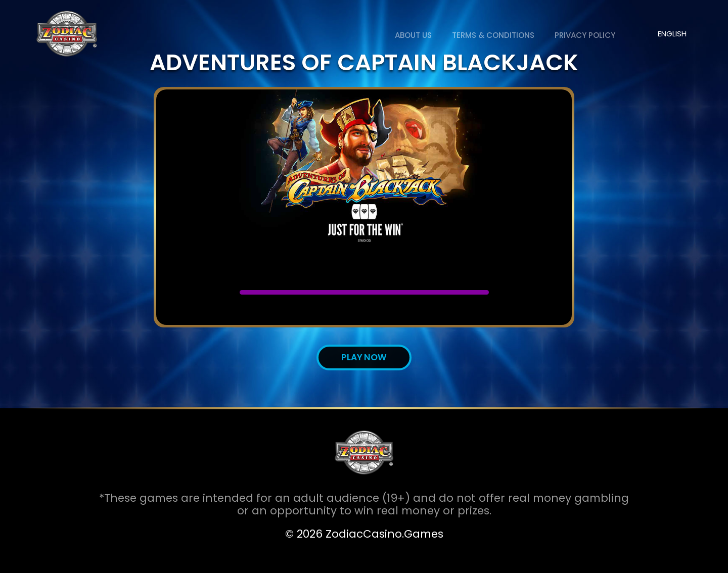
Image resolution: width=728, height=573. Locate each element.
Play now (364, 357)
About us (413, 35)
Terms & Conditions (493, 35)
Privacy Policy (585, 35)
